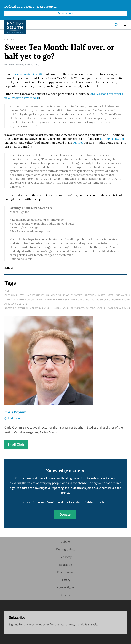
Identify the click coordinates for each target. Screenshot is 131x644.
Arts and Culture (16, 304)
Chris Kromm (15, 64)
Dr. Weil (78, 143)
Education (66, 565)
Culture (9, 39)
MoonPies (107, 139)
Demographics (66, 549)
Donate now (65, 13)
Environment (66, 572)
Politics (65, 595)
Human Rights (65, 587)
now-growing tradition (29, 74)
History (66, 580)
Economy (66, 557)
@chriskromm (13, 418)
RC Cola (120, 139)
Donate (65, 514)
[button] (125, 25)
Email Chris (16, 444)
